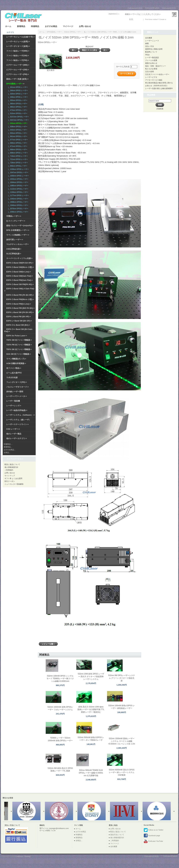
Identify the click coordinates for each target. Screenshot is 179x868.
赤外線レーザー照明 (15, 392)
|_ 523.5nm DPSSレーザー (18, 117)
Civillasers (19, 856)
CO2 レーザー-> (13, 429)
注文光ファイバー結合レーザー (157, 74)
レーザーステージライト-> (17, 424)
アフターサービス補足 (154, 80)
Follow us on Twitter (153, 830)
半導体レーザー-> (14, 216)
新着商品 (21, 26)
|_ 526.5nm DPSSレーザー (18, 120)
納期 (147, 43)
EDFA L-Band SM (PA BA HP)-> (20, 312)
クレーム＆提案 (151, 60)
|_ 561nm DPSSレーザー (17, 136)
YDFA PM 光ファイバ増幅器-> (19, 345)
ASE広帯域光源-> (14, 249)
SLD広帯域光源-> (14, 254)
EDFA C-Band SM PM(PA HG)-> (20, 284)
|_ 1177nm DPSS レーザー (18, 195)
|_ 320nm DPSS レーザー (18, 94)
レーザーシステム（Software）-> (20, 415)
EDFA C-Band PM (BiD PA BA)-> (20, 308)
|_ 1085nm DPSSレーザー (18, 186)
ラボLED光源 (12, 378)
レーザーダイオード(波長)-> (18, 46)
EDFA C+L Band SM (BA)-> (18, 325)
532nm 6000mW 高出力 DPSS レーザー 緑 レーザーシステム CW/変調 (121, 772)
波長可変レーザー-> (15, 240)
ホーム (8, 26)
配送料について (151, 52)
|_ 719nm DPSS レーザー (18, 156)
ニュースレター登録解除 (14, 484)
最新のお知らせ (151, 63)
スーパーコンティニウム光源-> (19, 258)
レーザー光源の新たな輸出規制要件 (159, 88)
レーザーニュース (152, 41)
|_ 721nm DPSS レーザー (18, 159)
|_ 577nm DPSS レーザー (18, 140)
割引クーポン (10, 481)
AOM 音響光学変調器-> (16, 363)
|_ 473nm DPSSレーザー (17, 110)
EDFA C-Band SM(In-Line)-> (19, 272)
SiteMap (27, 856)
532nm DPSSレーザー (73, 32)
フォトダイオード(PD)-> (17, 382)
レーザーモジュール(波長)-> (18, 42)
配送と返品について (12, 464)
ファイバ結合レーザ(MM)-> (18, 51)
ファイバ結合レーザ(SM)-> (18, 56)
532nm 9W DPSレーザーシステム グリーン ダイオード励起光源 (122, 678)
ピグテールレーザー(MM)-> (18, 65)
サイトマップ (10, 476)
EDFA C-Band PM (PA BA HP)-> (20, 295)
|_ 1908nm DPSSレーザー (18, 202)
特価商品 (35, 26)
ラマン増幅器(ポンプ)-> (16, 359)
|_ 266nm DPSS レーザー (18, 90)
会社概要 (149, 38)
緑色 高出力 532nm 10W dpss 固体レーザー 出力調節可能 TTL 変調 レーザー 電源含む (91, 709)
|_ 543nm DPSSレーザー (17, 130)
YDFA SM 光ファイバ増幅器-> (19, 340)
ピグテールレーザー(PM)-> (18, 74)
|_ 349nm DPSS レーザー (18, 97)
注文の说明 (150, 72)
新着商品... (8, 447)
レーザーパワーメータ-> (17, 396)
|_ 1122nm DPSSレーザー (18, 189)
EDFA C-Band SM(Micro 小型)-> (20, 267)
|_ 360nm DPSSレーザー (17, 104)
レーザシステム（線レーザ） (18, 420)
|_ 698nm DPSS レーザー (18, 153)
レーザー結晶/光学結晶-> (17, 410)
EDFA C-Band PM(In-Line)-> (19, 304)
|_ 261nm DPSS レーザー (18, 87)
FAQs (147, 55)
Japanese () (113, 14)
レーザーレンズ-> (14, 406)
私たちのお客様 (151, 69)
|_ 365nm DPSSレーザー (17, 107)
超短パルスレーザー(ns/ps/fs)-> (20, 226)
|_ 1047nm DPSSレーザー (18, 172)
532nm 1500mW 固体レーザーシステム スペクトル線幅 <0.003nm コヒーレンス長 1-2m (122, 741)
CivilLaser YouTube (153, 841)
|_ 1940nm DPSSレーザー (18, 205)
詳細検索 (160, 109)
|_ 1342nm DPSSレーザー (18, 199)
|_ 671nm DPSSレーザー (17, 146)
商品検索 (151, 95)
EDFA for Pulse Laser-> (17, 336)
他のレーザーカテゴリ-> (17, 438)
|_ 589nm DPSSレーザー (17, 143)
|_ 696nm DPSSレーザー (17, 149)
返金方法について (117, 835)
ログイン (138, 19)
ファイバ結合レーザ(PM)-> (18, 60)
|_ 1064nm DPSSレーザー (18, 182)
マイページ (68, 26)
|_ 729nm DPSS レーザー (18, 163)
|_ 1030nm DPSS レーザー (18, 169)
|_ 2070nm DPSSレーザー (18, 209)
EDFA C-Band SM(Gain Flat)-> (19, 276)
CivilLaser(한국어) (169, 8)
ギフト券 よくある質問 (13, 478)
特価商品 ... (8, 444)
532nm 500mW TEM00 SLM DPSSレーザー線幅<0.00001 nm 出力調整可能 (91, 773)
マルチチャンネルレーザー (18, 244)
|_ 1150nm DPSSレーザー (18, 192)
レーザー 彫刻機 (13, 401)
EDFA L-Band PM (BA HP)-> (19, 317)
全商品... (7, 453)
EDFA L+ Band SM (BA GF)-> (19, 321)
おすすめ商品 (51, 26)
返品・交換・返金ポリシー (156, 66)
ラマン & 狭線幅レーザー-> (18, 235)
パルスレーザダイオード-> (17, 387)
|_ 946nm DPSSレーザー (17, 166)
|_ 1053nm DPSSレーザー (18, 179)
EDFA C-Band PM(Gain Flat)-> (19, 280)
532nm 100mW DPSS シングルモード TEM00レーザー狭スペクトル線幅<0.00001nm (60, 679)
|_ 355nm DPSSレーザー (17, 100)
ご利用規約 (9, 470)
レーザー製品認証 (152, 57)
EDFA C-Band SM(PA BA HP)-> (20, 263)
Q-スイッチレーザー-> (16, 221)
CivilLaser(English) (152, 8)
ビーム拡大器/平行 (14, 373)
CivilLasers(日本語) (135, 8)
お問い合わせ (85, 26)
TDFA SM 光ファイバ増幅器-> (19, 349)
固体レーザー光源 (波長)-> (17, 79)
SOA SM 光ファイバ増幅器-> (19, 354)
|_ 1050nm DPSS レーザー (18, 176)
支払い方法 (150, 46)
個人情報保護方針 (11, 467)
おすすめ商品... (10, 450)
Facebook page (152, 836)
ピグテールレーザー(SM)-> (18, 70)
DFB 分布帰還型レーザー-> (18, 230)
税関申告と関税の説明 (154, 49)
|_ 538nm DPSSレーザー (17, 127)
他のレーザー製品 (14, 434)
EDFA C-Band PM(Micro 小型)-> (20, 299)
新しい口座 (171, 19)
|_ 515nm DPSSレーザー (17, 113)
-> (15, 84)
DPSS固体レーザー (54, 32)
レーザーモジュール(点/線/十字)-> (20, 37)
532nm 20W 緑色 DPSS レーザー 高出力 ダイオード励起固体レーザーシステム (91, 676)
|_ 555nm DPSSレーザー (17, 133)
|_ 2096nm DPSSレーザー (18, 212)
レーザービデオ (151, 77)
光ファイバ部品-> (14, 368)
